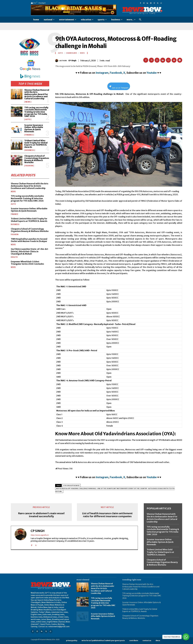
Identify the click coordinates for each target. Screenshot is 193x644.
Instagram (102, 73)
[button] (140, 20)
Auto (28, 119)
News (28, 102)
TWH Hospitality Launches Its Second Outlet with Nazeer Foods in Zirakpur (29, 240)
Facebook (116, 73)
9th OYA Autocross (71, 486)
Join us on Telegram (119, 87)
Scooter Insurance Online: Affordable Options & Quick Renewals (34, 128)
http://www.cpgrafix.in (40, 535)
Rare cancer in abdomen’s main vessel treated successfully (41, 515)
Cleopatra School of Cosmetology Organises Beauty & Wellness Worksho (37, 159)
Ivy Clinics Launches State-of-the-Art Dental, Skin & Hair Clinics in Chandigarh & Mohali (29, 251)
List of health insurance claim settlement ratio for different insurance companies (107, 515)
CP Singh (72, 61)
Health (14, 257)
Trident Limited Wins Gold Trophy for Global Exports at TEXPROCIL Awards (36, 144)
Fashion (29, 166)
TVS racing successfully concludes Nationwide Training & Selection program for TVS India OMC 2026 (36, 112)
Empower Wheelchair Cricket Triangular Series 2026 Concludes (27, 263)
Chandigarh (71, 53)
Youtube (152, 73)
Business (30, 150)
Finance (29, 135)
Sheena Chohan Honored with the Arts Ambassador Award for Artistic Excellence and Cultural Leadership (37, 94)
